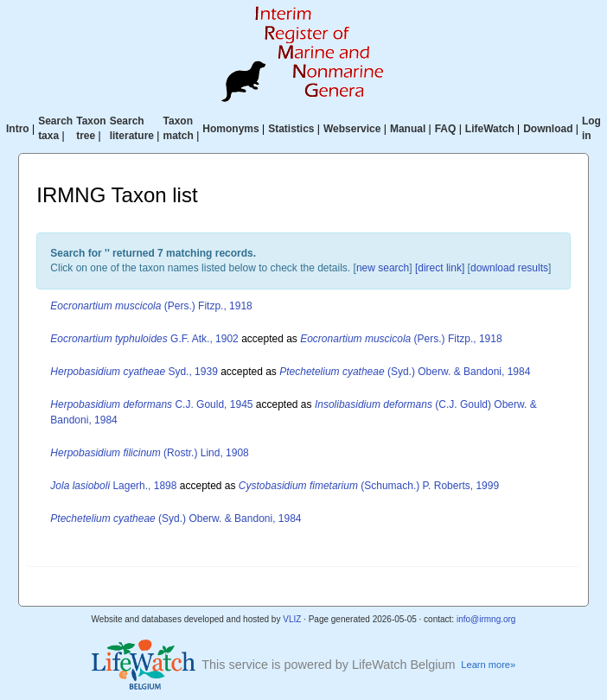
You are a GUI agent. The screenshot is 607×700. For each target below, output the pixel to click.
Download (548, 129)
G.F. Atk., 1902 (144, 339)
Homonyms (230, 129)
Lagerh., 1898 (113, 486)
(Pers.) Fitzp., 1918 (151, 306)
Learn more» (488, 665)
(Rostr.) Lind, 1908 (149, 453)
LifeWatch (490, 129)
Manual (408, 129)
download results (509, 268)
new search (383, 268)
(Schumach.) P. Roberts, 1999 (369, 486)
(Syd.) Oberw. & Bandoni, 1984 (405, 372)
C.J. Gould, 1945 (151, 404)
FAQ (446, 129)
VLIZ (292, 619)
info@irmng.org (486, 619)
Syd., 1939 (134, 372)
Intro (18, 129)
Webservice (352, 129)
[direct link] (440, 268)
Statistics (291, 129)
